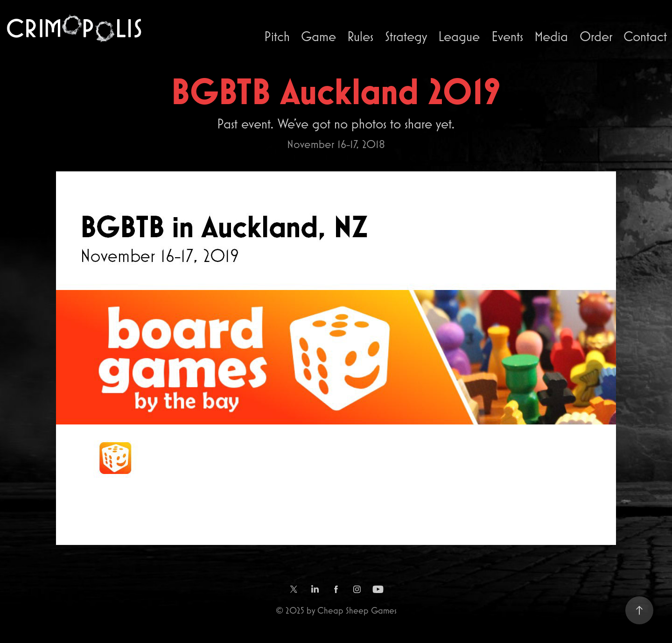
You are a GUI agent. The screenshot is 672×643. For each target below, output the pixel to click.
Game (318, 36)
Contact (645, 36)
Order (596, 36)
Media (551, 36)
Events (507, 36)
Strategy (406, 36)
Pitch (277, 36)
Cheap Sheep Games (357, 610)
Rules (360, 36)
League (459, 36)
